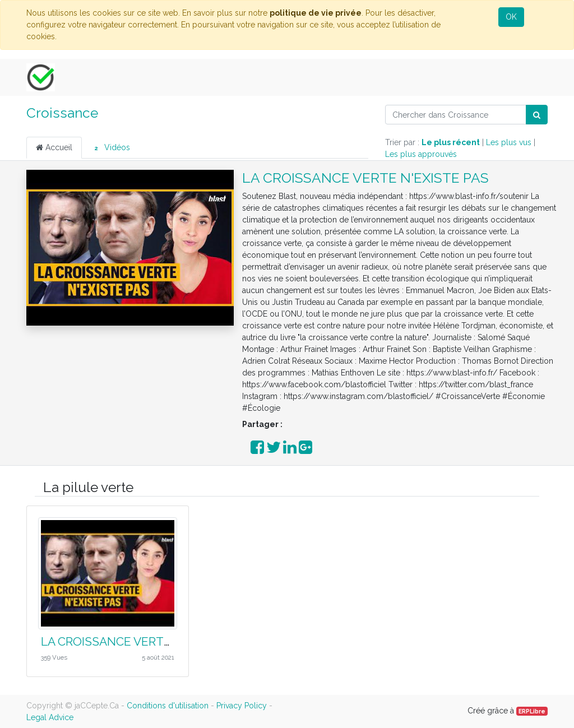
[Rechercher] (537, 115)
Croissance (62, 113)
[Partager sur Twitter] (274, 450)
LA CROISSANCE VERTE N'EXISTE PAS (365, 178)
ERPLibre (532, 711)
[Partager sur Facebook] (257, 450)
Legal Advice (50, 717)
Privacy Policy (242, 706)
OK (511, 17)
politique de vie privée (316, 13)
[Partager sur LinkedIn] (290, 450)
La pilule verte (88, 487)
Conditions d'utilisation (168, 706)
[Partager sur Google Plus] (305, 450)
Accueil (54, 147)
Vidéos (111, 148)
